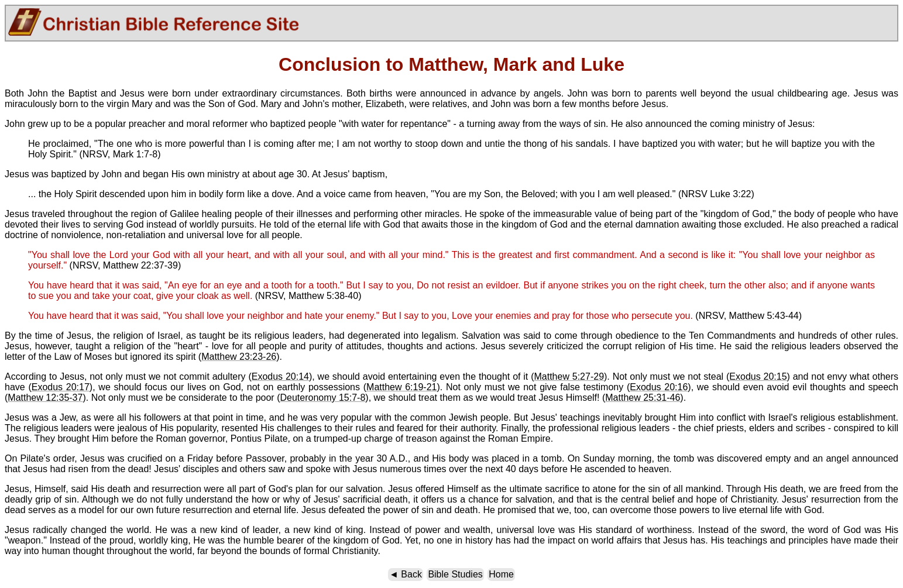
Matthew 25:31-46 (643, 398)
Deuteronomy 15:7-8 (322, 398)
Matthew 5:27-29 (569, 376)
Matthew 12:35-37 (45, 398)
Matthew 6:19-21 (401, 387)
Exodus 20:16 (659, 387)
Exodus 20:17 (61, 387)
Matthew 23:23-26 (239, 357)
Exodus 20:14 (280, 376)
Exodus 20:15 (758, 376)
